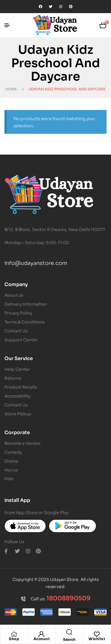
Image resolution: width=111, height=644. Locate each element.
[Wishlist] (97, 634)
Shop (14, 639)
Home (11, 89)
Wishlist (97, 639)
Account (42, 639)
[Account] (41, 634)
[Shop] (14, 634)
